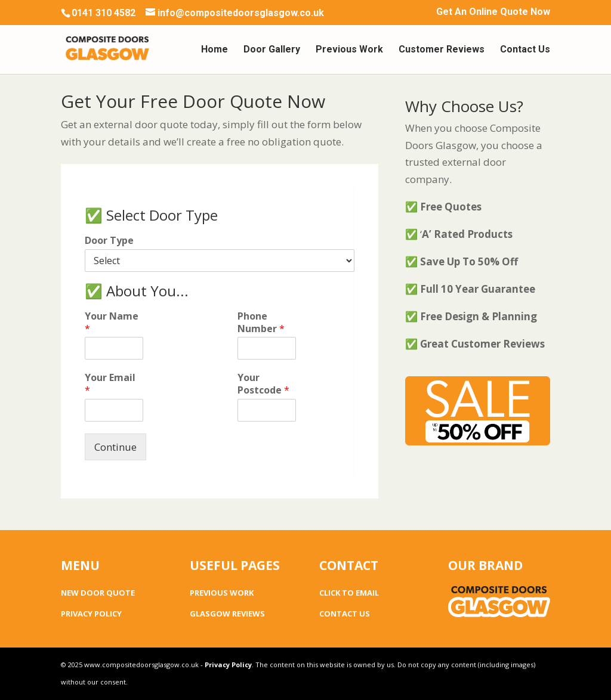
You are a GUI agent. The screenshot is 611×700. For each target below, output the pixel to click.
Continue (115, 447)
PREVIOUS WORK (222, 593)
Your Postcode (263, 384)
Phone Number (261, 323)
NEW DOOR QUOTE (98, 593)
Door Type (109, 241)
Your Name (112, 323)
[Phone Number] (267, 348)
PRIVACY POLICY (91, 614)
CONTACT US (345, 614)
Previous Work (349, 50)
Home (215, 50)
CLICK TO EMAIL (349, 593)
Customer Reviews (442, 50)
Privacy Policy (228, 665)
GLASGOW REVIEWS (227, 614)
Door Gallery (272, 50)
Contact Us (525, 50)
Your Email (110, 384)
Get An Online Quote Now (493, 12)
